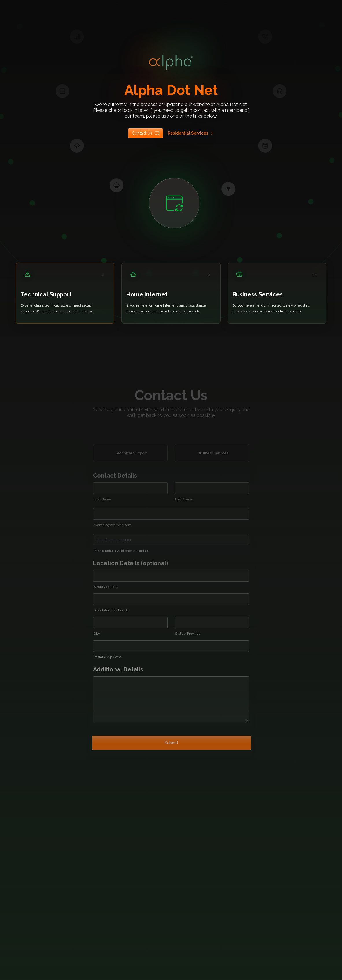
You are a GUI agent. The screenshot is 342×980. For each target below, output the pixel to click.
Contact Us (146, 133)
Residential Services (191, 133)
